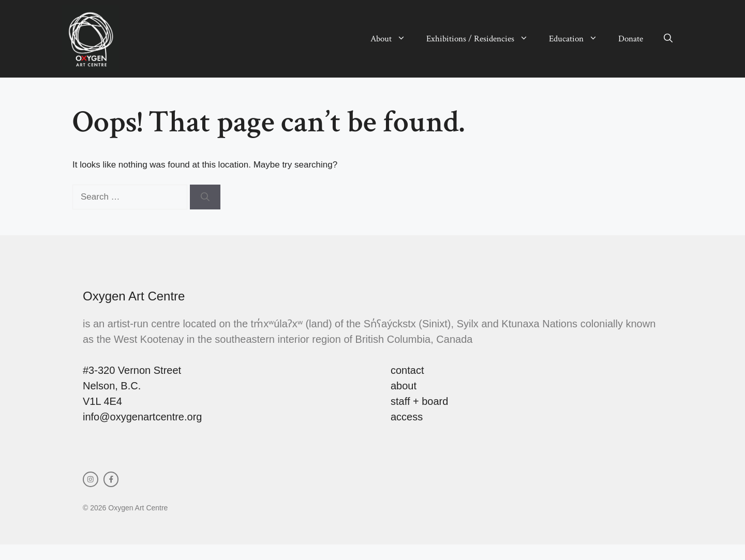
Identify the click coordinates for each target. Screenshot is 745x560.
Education (578, 39)
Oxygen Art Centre (134, 296)
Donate (631, 39)
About (393, 39)
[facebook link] (111, 479)
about (404, 386)
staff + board (419, 401)
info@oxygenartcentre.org (142, 417)
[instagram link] (91, 479)
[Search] (205, 197)
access (407, 417)
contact (407, 370)
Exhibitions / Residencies (482, 39)
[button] (668, 39)
